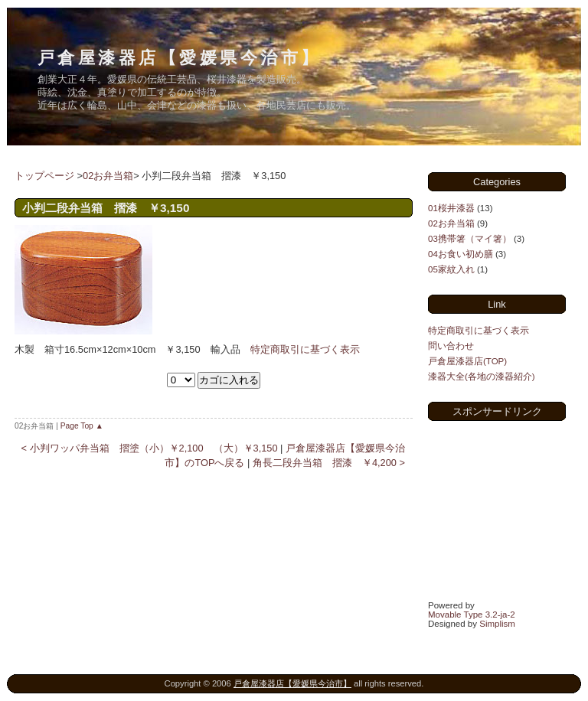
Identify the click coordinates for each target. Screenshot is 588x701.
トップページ (44, 176)
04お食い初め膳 (461, 254)
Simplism (497, 624)
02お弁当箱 (108, 176)
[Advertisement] (505, 509)
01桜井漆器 (451, 208)
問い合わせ (451, 346)
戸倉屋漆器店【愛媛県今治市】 (180, 58)
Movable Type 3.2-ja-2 (472, 615)
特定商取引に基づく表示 (305, 349)
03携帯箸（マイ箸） (470, 239)
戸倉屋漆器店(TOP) (467, 361)
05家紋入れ (451, 269)
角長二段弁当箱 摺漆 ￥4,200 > (329, 463)
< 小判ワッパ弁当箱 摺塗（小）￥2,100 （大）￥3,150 (149, 448)
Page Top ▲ (82, 426)
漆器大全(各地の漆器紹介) (482, 377)
